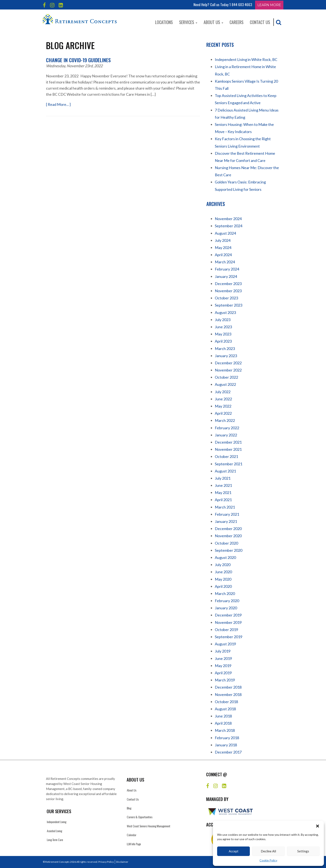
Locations (164, 22)
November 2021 (228, 449)
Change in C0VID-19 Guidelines (78, 60)
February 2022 (227, 428)
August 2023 (225, 312)
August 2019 (225, 644)
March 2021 (225, 507)
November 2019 (228, 622)
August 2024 (225, 233)
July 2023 (223, 320)
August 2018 (225, 709)
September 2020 (229, 550)
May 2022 (223, 406)
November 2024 (228, 219)
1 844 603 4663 (241, 5)
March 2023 (225, 349)
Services (188, 22)
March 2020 (225, 593)
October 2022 (226, 377)
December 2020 (228, 529)
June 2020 (223, 572)
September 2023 (229, 305)
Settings (303, 851)
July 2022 (223, 392)
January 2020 (226, 608)
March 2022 (225, 420)
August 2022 (225, 384)
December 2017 (228, 752)
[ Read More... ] (58, 104)
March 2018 (225, 730)
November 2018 (228, 694)
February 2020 (227, 601)
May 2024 (223, 248)
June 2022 (223, 399)
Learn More (269, 5)
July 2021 (223, 478)
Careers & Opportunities (140, 817)
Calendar (132, 835)
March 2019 (225, 680)
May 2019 (223, 666)
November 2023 (228, 291)
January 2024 (226, 276)
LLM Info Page (134, 844)
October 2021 (226, 456)
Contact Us (260, 22)
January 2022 (226, 435)
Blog (129, 808)
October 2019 (226, 630)
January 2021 (226, 521)
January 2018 (226, 745)
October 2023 (226, 298)
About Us (213, 22)
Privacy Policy (106, 862)
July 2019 (223, 651)
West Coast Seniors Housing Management (149, 826)
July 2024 (223, 240)
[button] (318, 826)
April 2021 (223, 500)
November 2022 (228, 370)
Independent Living (57, 822)
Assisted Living (54, 831)
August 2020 (225, 557)
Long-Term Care (55, 840)
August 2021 (225, 471)
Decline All (268, 851)
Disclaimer (122, 862)
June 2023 (223, 327)
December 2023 (228, 284)
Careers (237, 22)
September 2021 (229, 464)
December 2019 (228, 615)
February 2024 (227, 269)
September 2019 (229, 637)
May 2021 (223, 493)
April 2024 (223, 255)
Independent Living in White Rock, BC (246, 59)
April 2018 (223, 723)
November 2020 (228, 536)
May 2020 (223, 579)
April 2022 (223, 413)
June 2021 (223, 485)
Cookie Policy (268, 860)
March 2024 (225, 262)
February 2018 (227, 738)
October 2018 (226, 702)
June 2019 (223, 658)
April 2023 (223, 341)
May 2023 (223, 334)
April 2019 (223, 673)
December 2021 (228, 442)
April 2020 (223, 586)
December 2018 (228, 687)
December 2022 (228, 363)
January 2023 (226, 356)
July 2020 (223, 565)
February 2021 (227, 514)
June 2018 (223, 716)
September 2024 (229, 226)
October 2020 (226, 543)
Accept (234, 851)
